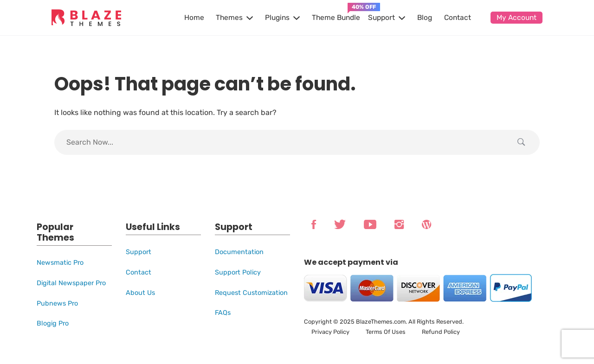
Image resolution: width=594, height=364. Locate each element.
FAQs (223, 313)
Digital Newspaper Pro (71, 283)
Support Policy (238, 272)
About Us (140, 293)
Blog (425, 18)
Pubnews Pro (57, 303)
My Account (517, 18)
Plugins (277, 18)
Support (381, 18)
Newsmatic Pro (60, 263)
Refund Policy (441, 332)
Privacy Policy (330, 332)
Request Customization (251, 293)
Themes (229, 18)
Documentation (239, 252)
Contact (458, 18)
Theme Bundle (336, 18)
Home (194, 18)
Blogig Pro (53, 323)
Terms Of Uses (386, 332)
